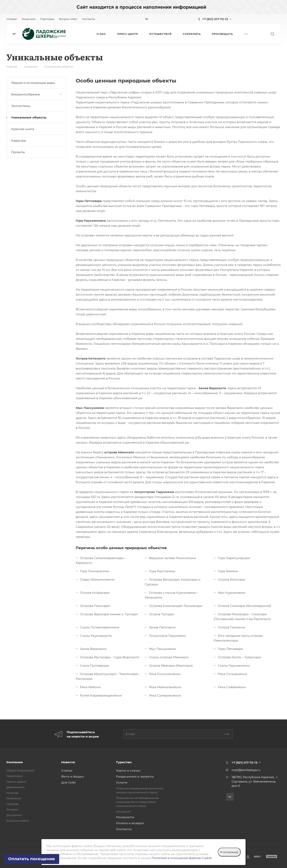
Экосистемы (21, 106)
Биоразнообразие (37, 94)
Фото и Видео (73, 776)
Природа (13, 804)
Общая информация (20, 770)
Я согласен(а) (229, 852)
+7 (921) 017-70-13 (215, 19)
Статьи (67, 771)
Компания (15, 762)
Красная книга (23, 129)
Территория (15, 776)
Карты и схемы (128, 771)
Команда (12, 793)
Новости (68, 762)
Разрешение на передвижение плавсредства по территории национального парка (137, 802)
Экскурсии (123, 811)
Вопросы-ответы (18, 821)
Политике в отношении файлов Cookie (182, 858)
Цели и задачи (16, 782)
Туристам (124, 762)
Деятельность (16, 787)
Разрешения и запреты (135, 776)
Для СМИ (68, 782)
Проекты (18, 152)
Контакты (124, 829)
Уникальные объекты (29, 117)
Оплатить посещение (32, 859)
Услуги (122, 782)
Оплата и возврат (130, 823)
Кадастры (19, 141)
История (12, 809)
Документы (14, 815)
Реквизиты (14, 798)
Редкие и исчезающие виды (33, 83)
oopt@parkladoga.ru (246, 770)
